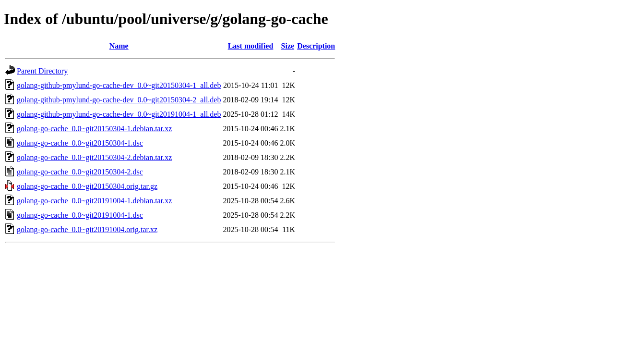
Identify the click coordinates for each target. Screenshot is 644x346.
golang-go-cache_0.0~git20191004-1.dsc (80, 215)
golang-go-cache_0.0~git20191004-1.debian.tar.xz (94, 201)
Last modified (251, 46)
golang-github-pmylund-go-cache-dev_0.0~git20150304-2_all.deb (119, 100)
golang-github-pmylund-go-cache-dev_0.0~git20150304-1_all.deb (119, 85)
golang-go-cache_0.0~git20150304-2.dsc (80, 172)
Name (119, 46)
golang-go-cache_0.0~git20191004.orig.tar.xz (87, 229)
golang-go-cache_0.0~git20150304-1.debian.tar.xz (94, 129)
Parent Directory (42, 71)
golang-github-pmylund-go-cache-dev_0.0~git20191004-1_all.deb (119, 114)
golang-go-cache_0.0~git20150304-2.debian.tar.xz (94, 157)
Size (288, 46)
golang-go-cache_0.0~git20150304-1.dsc (80, 143)
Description (316, 46)
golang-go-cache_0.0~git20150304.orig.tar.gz (87, 186)
